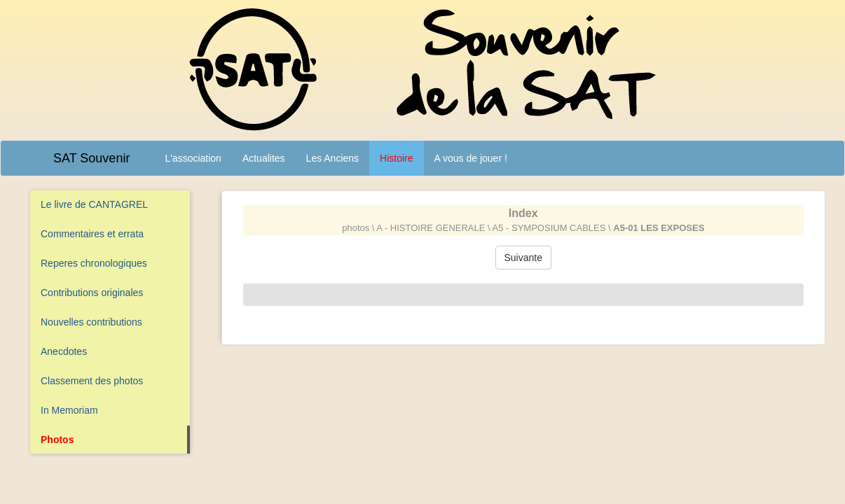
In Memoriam (69, 410)
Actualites (264, 158)
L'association (193, 158)
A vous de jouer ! (471, 158)
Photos (57, 440)
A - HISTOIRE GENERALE (431, 228)
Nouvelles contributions (91, 322)
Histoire (396, 158)
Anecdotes (64, 351)
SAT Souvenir (91, 158)
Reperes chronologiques (94, 263)
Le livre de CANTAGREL (94, 204)
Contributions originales (92, 293)
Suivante (523, 258)
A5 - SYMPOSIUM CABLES (549, 228)
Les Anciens (333, 158)
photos (356, 228)
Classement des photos (92, 381)
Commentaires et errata (92, 234)
